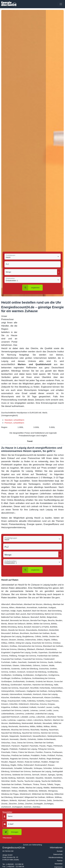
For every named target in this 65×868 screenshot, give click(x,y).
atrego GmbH (8, 855)
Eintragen (11, 832)
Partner (60, 861)
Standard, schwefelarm (14, 420)
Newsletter (59, 864)
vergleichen (31, 288)
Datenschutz (58, 854)
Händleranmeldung (56, 857)
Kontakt (60, 851)
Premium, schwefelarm (14, 423)
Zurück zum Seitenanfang (32, 845)
